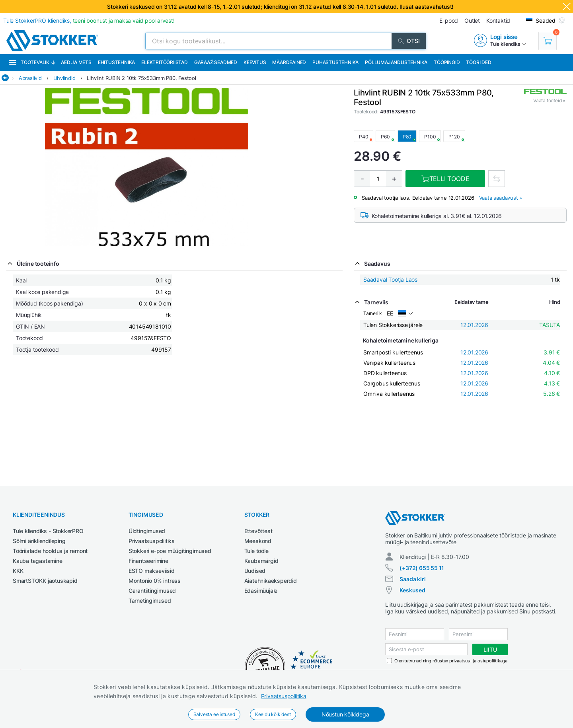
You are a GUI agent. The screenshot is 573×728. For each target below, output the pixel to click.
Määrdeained (289, 62)
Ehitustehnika (116, 62)
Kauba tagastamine (38, 561)
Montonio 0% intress (155, 581)
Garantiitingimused (152, 591)
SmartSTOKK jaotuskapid (45, 581)
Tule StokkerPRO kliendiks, (89, 20)
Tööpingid (447, 62)
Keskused (412, 590)
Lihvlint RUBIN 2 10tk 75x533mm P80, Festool (141, 78)
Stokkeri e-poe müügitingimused (170, 551)
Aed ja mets (76, 62)
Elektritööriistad (165, 62)
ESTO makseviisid (152, 571)
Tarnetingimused (150, 601)
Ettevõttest (258, 531)
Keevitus (255, 62)
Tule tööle (256, 551)
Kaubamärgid (261, 561)
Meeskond (258, 541)
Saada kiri (412, 579)
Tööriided (478, 62)
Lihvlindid (64, 78)
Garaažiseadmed (216, 62)
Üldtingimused (147, 531)
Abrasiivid (30, 78)
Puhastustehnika (335, 62)
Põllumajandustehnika (396, 62)
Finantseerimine (148, 561)
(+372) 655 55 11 (422, 568)
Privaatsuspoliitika (284, 696)
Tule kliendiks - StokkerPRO (48, 531)
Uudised (255, 571)
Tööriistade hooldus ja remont (50, 551)
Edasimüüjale (261, 591)
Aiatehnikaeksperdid (271, 581)
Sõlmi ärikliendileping (39, 541)
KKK (18, 571)
